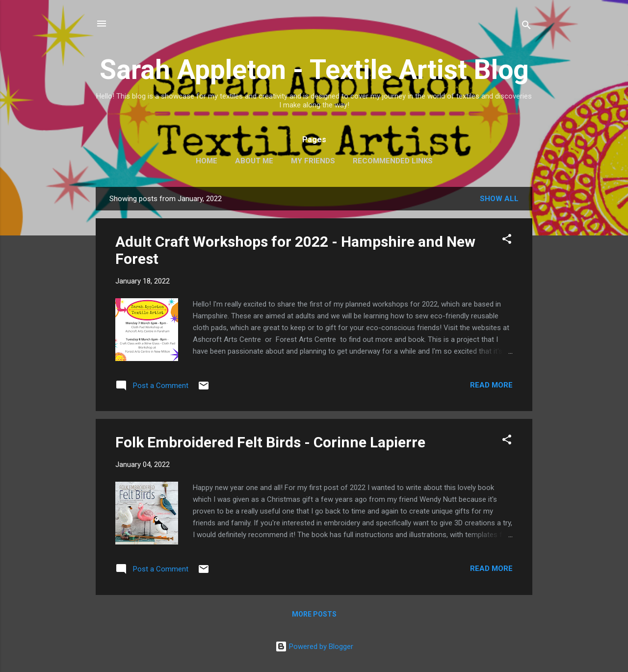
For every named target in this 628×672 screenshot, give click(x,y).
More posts (314, 614)
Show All (499, 199)
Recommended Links (393, 161)
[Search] (526, 27)
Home (207, 161)
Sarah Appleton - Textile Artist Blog (314, 70)
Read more (491, 385)
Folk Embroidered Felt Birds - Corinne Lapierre (270, 442)
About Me (254, 161)
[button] (507, 241)
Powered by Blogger (314, 646)
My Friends (313, 161)
